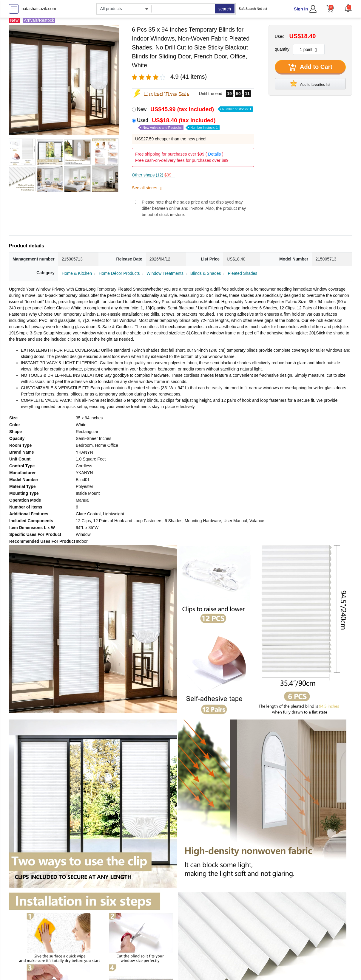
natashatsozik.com (39, 9)
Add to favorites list (310, 83)
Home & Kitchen (77, 273)
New (195, 109)
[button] (348, 8)
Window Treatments (165, 273)
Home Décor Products (119, 273)
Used (178, 124)
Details (214, 154)
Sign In (301, 9)
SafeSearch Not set (253, 9)
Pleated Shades (242, 273)
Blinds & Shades (206, 273)
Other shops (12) (153, 175)
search (225, 9)
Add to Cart (310, 67)
